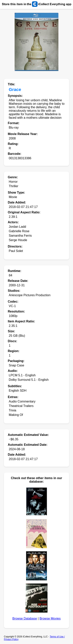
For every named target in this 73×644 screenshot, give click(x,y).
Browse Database (25, 618)
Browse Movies (50, 618)
